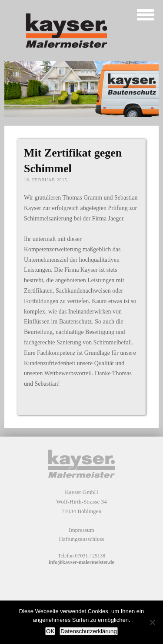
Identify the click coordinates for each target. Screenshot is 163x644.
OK (50, 631)
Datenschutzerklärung (89, 631)
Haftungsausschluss (81, 539)
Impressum (81, 530)
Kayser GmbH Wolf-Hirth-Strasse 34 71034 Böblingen (81, 501)
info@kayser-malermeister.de (81, 562)
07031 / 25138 (90, 556)
